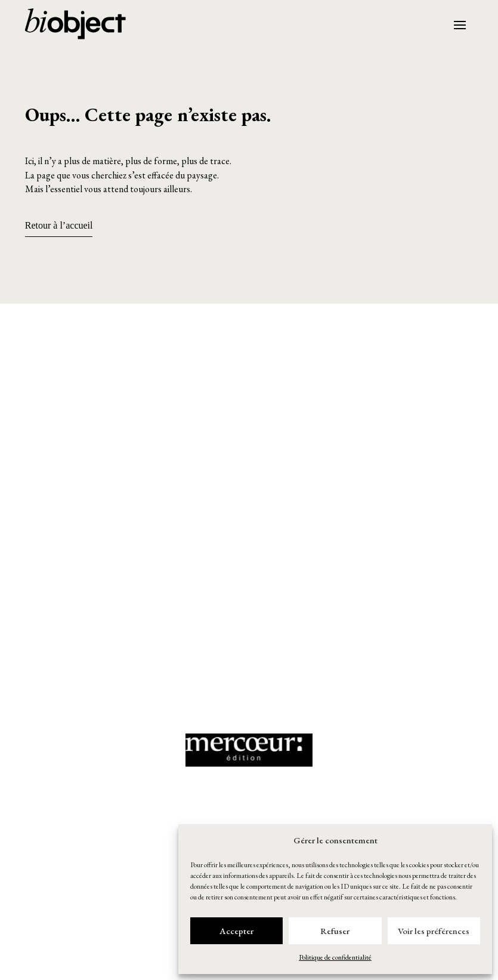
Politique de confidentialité (335, 957)
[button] (249, 378)
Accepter (236, 931)
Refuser (335, 931)
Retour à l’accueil (59, 225)
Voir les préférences (434, 931)
